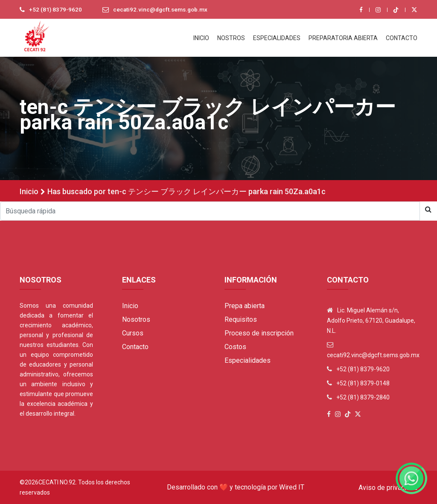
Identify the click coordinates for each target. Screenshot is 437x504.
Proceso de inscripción (259, 333)
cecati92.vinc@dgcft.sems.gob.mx (163, 10)
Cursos (133, 333)
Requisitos (241, 319)
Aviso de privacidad (388, 488)
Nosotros (136, 319)
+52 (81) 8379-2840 (363, 397)
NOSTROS (231, 38)
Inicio (29, 191)
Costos (235, 347)
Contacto (135, 347)
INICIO (201, 38)
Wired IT (292, 487)
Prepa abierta (245, 306)
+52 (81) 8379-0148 (363, 383)
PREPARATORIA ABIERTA (343, 38)
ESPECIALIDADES (277, 38)
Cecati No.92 (57, 482)
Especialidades (248, 360)
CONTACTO (402, 38)
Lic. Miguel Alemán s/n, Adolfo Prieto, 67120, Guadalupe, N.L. (371, 320)
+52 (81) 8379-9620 (56, 10)
